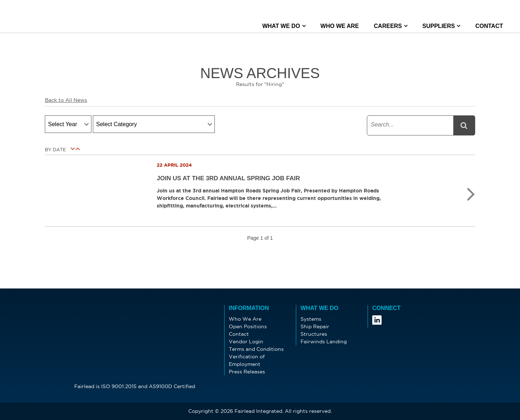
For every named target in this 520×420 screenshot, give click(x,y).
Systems (311, 319)
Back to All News (66, 100)
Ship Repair (315, 326)
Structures (314, 334)
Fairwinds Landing (324, 342)
